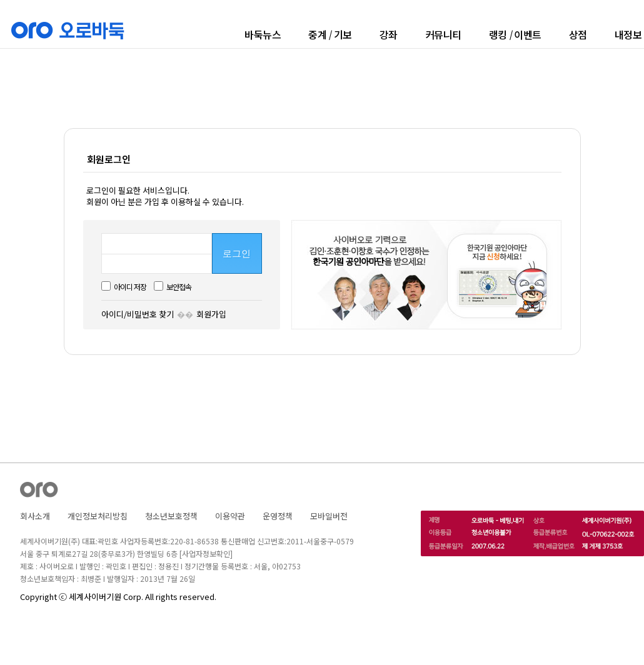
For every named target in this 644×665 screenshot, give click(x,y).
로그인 (237, 254)
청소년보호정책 (171, 516)
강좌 (389, 34)
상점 (578, 34)
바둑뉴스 (263, 34)
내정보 (628, 34)
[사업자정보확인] (206, 553)
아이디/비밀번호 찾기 (138, 314)
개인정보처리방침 (98, 516)
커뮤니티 (443, 34)
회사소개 (35, 516)
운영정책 (278, 516)
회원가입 (211, 314)
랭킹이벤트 (515, 34)
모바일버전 (329, 516)
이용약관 (230, 516)
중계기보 (330, 34)
